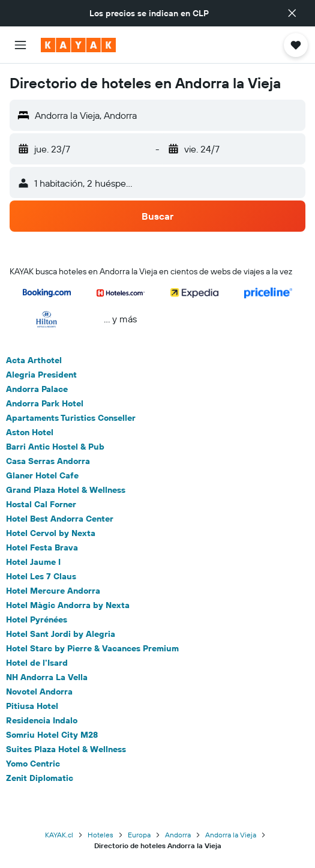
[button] (292, 13)
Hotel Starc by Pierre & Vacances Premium (92, 648)
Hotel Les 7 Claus (41, 576)
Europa (139, 835)
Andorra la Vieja (231, 835)
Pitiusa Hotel (32, 706)
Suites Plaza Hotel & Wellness (66, 749)
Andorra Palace (37, 389)
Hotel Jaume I (33, 562)
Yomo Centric (33, 764)
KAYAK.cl (59, 835)
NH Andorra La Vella (47, 677)
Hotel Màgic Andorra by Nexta (68, 605)
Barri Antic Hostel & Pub (55, 447)
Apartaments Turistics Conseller (71, 418)
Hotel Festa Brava (42, 547)
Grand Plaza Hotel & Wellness (66, 490)
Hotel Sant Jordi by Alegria (61, 634)
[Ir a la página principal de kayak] (78, 45)
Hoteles (100, 835)
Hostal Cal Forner (41, 504)
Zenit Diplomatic (40, 778)
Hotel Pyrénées (37, 619)
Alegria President (41, 375)
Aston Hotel (30, 432)
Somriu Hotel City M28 (52, 735)
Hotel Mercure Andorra (53, 591)
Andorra (178, 835)
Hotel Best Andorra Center (60, 519)
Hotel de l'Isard (37, 663)
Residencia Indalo (42, 720)
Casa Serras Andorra (48, 461)
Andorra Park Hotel (45, 403)
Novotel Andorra (39, 692)
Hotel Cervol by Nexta (51, 533)
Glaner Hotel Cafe (42, 475)
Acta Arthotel (34, 360)
